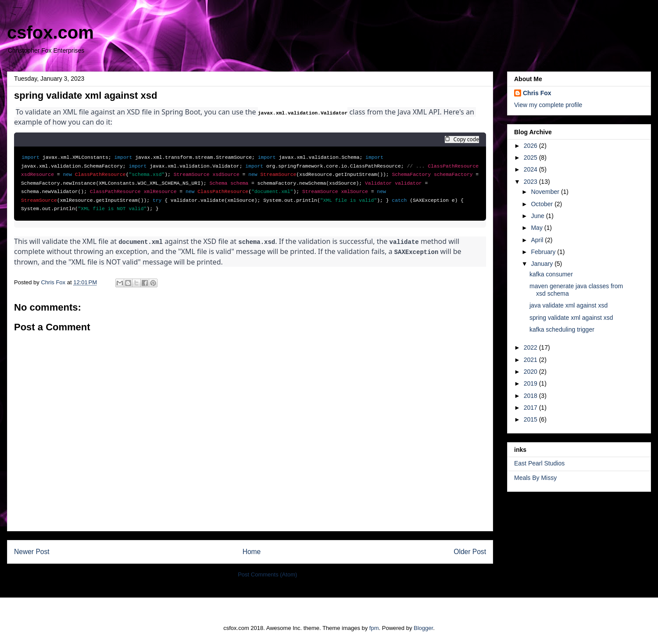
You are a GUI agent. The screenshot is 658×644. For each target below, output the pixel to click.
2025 (531, 157)
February (544, 252)
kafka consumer (551, 274)
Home (252, 550)
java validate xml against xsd (569, 305)
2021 (531, 360)
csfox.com (50, 32)
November (546, 192)
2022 (531, 347)
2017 (531, 408)
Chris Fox (537, 93)
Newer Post (32, 550)
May (537, 228)
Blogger (423, 627)
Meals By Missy (535, 478)
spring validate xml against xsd (571, 318)
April (538, 240)
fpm (374, 627)
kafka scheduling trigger (562, 329)
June (538, 216)
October (543, 204)
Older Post (470, 550)
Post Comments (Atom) (267, 573)
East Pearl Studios (539, 463)
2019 (531, 383)
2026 (531, 146)
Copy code (462, 140)
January (543, 264)
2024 (531, 169)
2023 (531, 182)
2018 (531, 396)
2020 (531, 372)
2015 (531, 419)
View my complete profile (548, 105)
